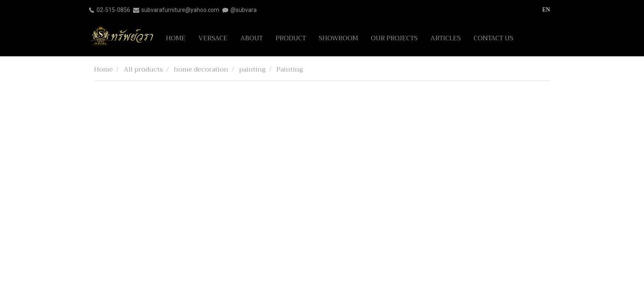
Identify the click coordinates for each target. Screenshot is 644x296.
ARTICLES (446, 38)
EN (542, 10)
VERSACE (213, 38)
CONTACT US (493, 38)
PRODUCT (291, 38)
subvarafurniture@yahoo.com (180, 10)
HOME (176, 38)
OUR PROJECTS (394, 38)
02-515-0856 (113, 10)
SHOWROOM (338, 38)
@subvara (244, 10)
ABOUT (252, 38)
